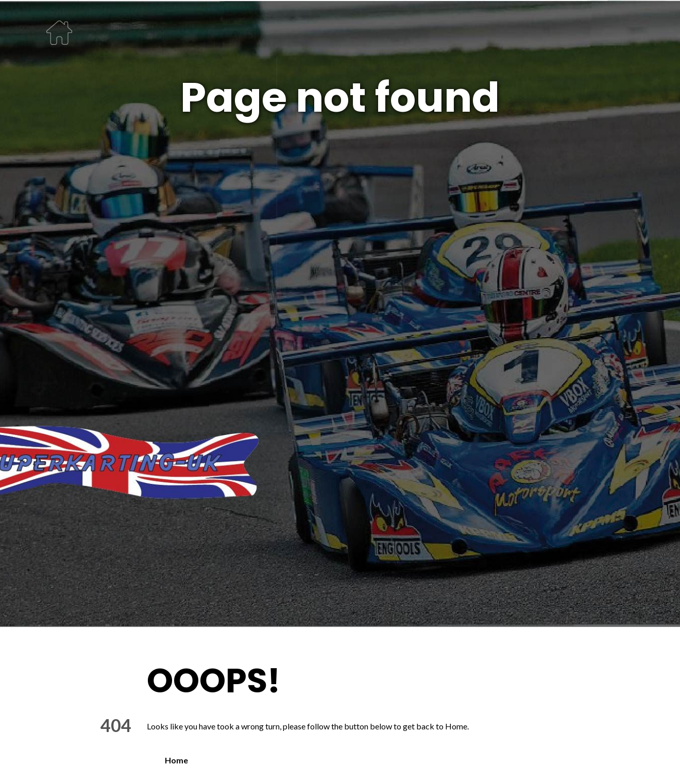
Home (176, 760)
